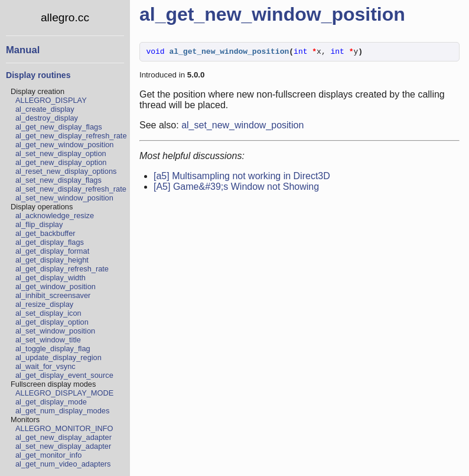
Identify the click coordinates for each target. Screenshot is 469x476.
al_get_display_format (52, 251)
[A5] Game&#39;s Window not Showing (236, 188)
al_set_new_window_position (64, 198)
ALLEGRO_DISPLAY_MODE (64, 393)
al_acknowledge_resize (55, 216)
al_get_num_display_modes (62, 411)
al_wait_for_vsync (45, 366)
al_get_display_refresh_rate (62, 269)
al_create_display (45, 109)
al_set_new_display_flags (58, 180)
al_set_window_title (48, 340)
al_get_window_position (56, 286)
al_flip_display (39, 224)
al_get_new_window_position (64, 145)
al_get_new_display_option (61, 162)
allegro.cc (65, 17)
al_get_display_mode (51, 402)
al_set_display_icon (48, 313)
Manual (23, 50)
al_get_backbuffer (45, 233)
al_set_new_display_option (61, 153)
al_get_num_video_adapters (63, 464)
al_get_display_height (52, 260)
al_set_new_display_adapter (63, 446)
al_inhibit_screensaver (53, 295)
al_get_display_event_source (64, 375)
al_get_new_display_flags (59, 127)
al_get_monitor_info (48, 455)
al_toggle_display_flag (53, 349)
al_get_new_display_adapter (63, 437)
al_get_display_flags (50, 242)
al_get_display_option (52, 322)
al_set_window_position (55, 331)
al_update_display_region (58, 357)
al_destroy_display (47, 118)
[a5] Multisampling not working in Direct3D (242, 178)
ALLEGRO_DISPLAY (51, 100)
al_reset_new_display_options (66, 171)
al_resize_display (44, 304)
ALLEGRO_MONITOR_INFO (64, 428)
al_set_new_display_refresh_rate (71, 189)
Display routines (38, 75)
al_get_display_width (51, 278)
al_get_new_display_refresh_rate (71, 136)
